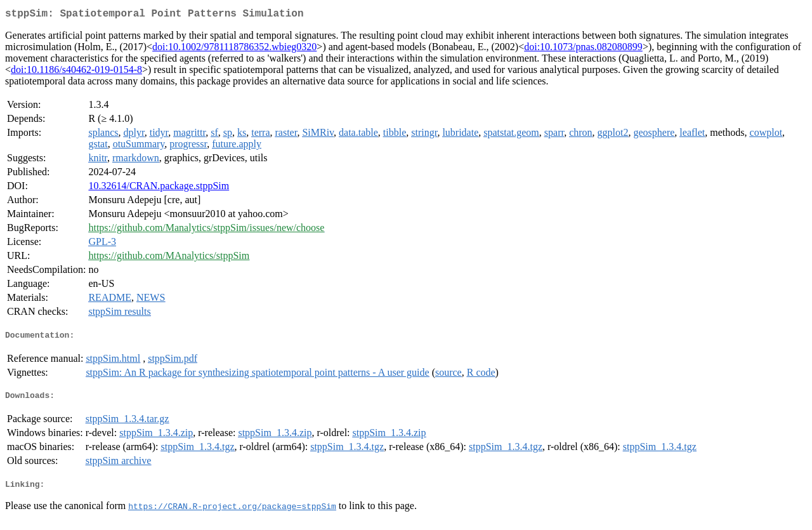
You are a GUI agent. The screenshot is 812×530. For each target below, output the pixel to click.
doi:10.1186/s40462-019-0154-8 (76, 72)
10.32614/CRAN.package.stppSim (159, 188)
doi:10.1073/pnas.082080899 (583, 49)
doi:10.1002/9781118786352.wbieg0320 (234, 49)
